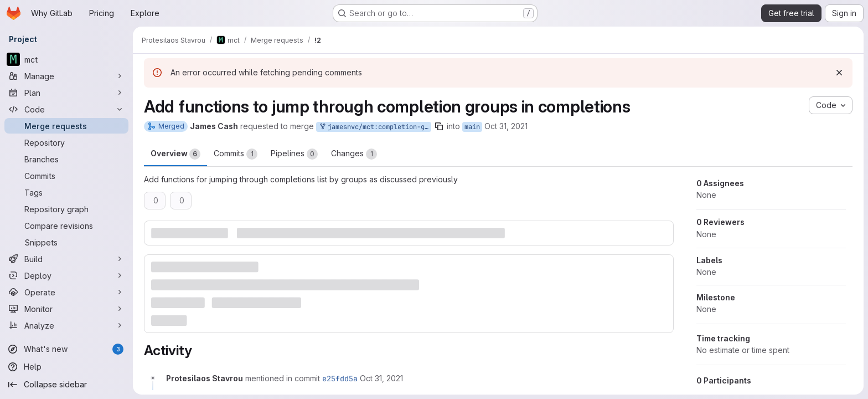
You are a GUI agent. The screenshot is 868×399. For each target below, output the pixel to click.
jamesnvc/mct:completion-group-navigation (375, 127)
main (472, 127)
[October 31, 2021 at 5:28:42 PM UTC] (381, 378)
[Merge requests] (66, 126)
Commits (236, 154)
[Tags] (66, 192)
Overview (175, 154)
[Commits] (66, 176)
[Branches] (66, 159)
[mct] (66, 59)
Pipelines (294, 154)
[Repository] (66, 142)
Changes (354, 154)
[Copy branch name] (439, 126)
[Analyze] (66, 325)
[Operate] (66, 292)
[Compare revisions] (66, 226)
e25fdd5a (340, 378)
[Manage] (66, 76)
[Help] (66, 367)
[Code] (66, 109)
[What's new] (66, 349)
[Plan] (66, 93)
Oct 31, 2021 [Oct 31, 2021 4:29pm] (506, 126)
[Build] (66, 259)
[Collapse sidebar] (66, 385)
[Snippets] (66, 242)
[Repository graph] (66, 209)
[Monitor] (66, 309)
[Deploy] (66, 275)
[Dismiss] (839, 73)
